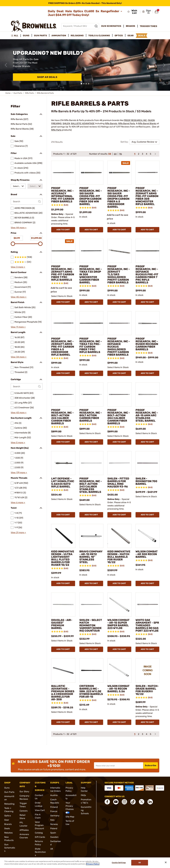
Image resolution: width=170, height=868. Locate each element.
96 (121, 154)
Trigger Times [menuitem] (149, 26)
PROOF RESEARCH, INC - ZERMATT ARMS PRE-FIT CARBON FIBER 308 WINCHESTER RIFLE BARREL (147, 196)
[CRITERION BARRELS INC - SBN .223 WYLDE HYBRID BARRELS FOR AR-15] (91, 670)
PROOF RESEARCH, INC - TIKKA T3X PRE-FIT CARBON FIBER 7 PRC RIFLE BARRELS (91, 345)
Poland (54, 828)
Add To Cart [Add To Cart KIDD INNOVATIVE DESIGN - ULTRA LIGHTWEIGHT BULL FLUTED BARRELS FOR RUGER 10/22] (63, 583)
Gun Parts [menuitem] (41, 36)
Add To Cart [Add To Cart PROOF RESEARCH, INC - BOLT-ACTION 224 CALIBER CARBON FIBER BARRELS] (63, 442)
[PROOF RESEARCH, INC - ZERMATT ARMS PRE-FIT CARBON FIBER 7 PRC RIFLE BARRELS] (63, 251)
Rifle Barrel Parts (127, 123)
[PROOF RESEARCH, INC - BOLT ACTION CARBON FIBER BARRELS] (91, 394)
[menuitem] (16, 36)
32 (110, 154)
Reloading (9, 804)
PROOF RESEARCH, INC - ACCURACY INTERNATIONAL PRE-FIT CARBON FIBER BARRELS (63, 195)
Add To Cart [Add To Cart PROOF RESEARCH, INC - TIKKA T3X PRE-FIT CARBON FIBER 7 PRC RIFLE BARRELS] (91, 373)
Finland (54, 807)
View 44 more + (19, 228)
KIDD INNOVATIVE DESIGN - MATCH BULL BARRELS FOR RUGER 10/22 (119, 557)
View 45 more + (19, 297)
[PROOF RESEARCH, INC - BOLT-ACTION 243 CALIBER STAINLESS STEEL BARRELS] (91, 463)
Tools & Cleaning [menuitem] (99, 36)
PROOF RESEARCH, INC (135, 120)
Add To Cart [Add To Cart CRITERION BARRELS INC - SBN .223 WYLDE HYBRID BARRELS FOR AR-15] (91, 722)
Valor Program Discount (39, 825)
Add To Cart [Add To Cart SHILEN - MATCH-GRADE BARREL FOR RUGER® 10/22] (147, 722)
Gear (7, 820)
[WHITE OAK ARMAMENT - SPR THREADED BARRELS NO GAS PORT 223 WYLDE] (148, 605)
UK (52, 849)
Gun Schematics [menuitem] (111, 26)
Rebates (8, 833)
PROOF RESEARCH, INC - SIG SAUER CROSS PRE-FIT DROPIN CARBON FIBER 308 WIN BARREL (91, 196)
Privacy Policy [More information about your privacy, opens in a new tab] (93, 864)
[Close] (166, 862)
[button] (147, 12)
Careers (24, 811)
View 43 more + (19, 413)
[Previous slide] (6, 65)
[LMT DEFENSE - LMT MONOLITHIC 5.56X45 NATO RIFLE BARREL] (63, 463)
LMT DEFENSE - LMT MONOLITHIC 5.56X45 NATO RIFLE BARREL (63, 483)
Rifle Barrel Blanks (147, 123)
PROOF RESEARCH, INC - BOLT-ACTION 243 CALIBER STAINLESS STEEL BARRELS (91, 485)
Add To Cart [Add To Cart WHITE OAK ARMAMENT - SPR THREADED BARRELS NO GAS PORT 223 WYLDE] (147, 649)
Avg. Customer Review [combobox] (143, 142)
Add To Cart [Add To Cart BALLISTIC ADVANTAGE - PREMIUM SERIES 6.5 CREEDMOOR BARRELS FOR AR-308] (63, 722)
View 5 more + (18, 443)
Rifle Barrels (111, 123)
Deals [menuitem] (142, 36)
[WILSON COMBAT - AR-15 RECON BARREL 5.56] (119, 670)
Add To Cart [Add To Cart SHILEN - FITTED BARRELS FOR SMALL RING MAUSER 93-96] (119, 515)
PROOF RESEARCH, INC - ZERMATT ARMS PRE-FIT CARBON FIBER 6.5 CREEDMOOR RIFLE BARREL (63, 347)
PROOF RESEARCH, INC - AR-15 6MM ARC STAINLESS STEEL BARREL (147, 415)
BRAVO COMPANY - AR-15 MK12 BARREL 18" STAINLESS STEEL (91, 557)
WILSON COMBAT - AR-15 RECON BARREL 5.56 (118, 689)
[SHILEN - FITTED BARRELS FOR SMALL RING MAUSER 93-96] (119, 463)
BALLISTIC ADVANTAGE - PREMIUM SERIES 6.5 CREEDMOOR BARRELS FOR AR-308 (63, 693)
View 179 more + (19, 473)
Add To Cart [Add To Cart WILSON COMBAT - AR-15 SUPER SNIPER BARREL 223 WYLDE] (119, 649)
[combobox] (18, 186)
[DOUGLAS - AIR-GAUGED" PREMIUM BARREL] (63, 605)
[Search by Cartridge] (27, 386)
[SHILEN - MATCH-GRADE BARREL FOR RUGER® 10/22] (148, 670)
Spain (53, 833)
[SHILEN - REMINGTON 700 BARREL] (148, 463)
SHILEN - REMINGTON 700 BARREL (146, 481)
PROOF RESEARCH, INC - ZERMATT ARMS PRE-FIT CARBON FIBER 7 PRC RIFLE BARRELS (63, 273)
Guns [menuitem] (26, 36)
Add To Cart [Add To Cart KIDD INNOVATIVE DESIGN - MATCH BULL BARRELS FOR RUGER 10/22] (119, 583)
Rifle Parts (29, 93)
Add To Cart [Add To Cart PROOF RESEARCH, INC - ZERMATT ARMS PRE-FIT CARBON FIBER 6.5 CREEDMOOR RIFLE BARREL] (63, 373)
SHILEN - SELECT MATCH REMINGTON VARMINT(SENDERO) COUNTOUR (91, 625)
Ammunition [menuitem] (59, 36)
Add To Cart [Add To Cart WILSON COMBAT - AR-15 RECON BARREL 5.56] (119, 722)
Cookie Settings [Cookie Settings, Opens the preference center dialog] (119, 863)
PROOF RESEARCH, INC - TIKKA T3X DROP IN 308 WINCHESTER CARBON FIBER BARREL (91, 274)
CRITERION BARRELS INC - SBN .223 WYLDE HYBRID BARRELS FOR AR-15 (91, 691)
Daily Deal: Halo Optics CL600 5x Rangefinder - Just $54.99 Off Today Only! (85, 13)
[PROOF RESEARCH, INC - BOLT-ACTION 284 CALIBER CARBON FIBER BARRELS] (119, 394)
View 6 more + (18, 503)
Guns (7, 788)
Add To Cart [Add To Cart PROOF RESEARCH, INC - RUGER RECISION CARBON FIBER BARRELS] (147, 373)
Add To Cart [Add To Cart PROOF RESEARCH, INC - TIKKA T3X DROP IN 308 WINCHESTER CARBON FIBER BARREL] (91, 302)
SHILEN (66, 123)
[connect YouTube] (116, 802)
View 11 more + (18, 327)
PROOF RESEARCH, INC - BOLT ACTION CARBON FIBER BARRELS (91, 415)
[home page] (34, 26)
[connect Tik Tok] (133, 802)
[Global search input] (80, 26)
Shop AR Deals (47, 77)
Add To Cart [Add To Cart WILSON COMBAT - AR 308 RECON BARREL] (147, 583)
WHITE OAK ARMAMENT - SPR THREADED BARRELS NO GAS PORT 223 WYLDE (147, 625)
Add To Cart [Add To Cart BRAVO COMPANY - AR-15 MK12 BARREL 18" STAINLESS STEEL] (91, 583)
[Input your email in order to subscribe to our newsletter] (119, 765)
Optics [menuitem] (119, 36)
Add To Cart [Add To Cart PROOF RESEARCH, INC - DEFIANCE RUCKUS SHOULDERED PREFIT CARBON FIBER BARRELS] (119, 373)
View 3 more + (18, 267)
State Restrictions (40, 852)
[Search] (96, 26)
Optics (8, 816)
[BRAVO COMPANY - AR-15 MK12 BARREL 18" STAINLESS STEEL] (91, 536)
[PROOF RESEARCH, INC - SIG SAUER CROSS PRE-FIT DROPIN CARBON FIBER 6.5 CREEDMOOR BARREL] (119, 173)
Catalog (39, 833)
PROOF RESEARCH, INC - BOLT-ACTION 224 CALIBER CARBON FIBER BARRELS (62, 417)
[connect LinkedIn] (150, 802)
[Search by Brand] (27, 201)
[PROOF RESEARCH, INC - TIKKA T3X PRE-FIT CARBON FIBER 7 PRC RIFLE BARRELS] (91, 323)
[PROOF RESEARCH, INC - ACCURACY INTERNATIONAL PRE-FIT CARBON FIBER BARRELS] (63, 173)
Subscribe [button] (151, 765)
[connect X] (142, 802)
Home (8, 93)
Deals (7, 828)
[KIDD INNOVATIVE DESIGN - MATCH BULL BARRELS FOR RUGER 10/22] (119, 536)
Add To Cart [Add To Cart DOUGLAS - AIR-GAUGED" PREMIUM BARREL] (63, 649)
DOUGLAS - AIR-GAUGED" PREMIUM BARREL (62, 624)
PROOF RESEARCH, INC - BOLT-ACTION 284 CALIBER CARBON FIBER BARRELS (119, 417)
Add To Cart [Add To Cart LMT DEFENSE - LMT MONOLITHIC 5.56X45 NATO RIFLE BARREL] (63, 515)
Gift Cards (40, 837)
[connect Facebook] (107, 802)
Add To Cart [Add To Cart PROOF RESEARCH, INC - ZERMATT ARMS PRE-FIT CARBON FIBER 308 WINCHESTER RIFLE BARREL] (147, 230)
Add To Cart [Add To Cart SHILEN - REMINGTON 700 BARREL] (147, 515)
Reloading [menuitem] (77, 36)
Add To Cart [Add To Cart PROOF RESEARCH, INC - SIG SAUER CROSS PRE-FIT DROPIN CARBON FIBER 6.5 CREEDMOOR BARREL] (119, 230)
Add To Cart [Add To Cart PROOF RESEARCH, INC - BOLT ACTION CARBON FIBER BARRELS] (91, 442)
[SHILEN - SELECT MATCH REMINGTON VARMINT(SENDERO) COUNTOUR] (91, 605)
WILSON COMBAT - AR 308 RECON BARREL (147, 554)
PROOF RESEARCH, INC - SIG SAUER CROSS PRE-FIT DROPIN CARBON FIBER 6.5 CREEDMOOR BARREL (119, 197)
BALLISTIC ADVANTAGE (83, 123)
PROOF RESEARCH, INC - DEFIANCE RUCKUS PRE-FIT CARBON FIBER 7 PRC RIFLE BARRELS (147, 274)
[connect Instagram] (124, 802)
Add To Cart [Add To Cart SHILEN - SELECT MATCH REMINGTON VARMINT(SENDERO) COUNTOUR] (91, 649)
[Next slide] (164, 65)
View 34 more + (19, 357)
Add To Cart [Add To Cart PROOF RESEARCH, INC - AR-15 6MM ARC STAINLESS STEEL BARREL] (147, 442)
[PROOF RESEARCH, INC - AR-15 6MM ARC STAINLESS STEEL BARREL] (148, 394)
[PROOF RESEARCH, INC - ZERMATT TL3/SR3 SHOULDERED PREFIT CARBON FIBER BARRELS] (119, 251)
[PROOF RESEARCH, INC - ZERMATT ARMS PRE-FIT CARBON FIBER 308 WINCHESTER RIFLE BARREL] (148, 173)
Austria (54, 795)
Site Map (70, 817)
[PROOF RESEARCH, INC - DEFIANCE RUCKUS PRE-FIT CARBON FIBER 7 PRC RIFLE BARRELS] (148, 251)
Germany (55, 816)
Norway (54, 824)
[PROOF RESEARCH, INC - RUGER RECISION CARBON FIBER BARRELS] (148, 323)
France (54, 811)
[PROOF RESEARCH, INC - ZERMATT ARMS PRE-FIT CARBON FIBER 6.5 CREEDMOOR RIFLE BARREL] (63, 323)
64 (115, 154)
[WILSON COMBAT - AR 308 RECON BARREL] (148, 536)
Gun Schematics (10, 848)
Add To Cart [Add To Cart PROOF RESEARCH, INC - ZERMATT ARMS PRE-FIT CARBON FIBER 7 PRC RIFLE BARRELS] (63, 302)
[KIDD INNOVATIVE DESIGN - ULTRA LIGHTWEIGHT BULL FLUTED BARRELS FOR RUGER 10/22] (63, 536)
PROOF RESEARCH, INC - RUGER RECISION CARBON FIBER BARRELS (147, 344)
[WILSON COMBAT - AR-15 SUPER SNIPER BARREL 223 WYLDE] (119, 605)
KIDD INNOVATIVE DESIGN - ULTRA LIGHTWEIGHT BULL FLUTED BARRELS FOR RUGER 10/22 (63, 558)
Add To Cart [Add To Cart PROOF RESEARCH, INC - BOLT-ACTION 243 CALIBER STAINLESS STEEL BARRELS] (91, 515)
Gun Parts (18, 93)
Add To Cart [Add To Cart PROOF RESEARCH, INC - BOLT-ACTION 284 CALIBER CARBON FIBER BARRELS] (119, 442)
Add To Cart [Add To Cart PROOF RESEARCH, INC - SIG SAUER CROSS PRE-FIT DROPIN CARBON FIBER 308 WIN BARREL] (91, 230)
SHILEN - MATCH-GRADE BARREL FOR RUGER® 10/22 (147, 690)
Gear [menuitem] (131, 36)
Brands (8, 824)
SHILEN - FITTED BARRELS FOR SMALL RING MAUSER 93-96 (118, 483)
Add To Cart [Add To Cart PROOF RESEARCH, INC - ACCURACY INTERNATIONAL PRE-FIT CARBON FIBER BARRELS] (63, 230)
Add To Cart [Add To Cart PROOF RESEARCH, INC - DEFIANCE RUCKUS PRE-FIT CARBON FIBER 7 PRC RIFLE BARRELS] (147, 302)
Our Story (24, 792)
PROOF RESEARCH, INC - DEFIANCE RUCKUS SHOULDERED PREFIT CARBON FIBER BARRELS (119, 347)
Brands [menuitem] (131, 26)
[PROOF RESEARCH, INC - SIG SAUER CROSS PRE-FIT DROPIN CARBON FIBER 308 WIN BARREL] (91, 173)
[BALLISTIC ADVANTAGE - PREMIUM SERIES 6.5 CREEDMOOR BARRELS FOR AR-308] (63, 670)
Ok (140, 863)
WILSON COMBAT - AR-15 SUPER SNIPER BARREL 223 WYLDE (118, 624)
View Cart (40, 810)
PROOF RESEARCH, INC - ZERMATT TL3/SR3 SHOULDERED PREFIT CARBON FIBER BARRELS (119, 274)
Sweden (54, 837)
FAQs (83, 795)
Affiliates (24, 830)
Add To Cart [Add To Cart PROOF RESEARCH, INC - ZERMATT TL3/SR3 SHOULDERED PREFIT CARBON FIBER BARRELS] (119, 302)
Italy (52, 820)
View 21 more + (18, 533)
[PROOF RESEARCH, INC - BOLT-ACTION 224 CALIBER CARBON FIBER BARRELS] (63, 394)
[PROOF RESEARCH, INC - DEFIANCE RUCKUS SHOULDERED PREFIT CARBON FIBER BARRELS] (119, 323)
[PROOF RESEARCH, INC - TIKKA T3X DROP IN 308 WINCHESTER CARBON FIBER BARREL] (91, 251)
